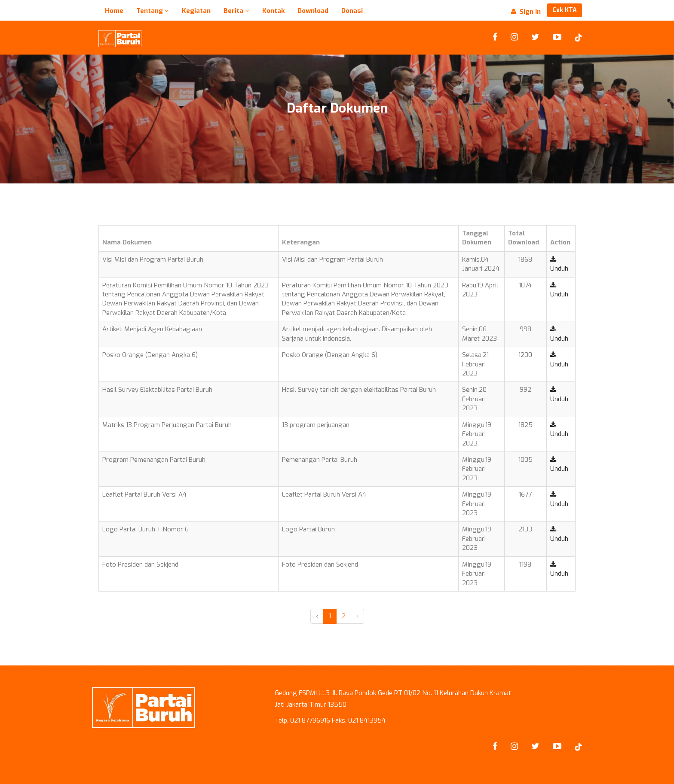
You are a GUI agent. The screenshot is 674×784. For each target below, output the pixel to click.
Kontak (273, 11)
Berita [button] (236, 11)
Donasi (352, 11)
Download (313, 11)
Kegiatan (196, 11)
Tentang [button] (153, 11)
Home (114, 11)
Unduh (559, 264)
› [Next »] (357, 616)
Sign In (526, 12)
